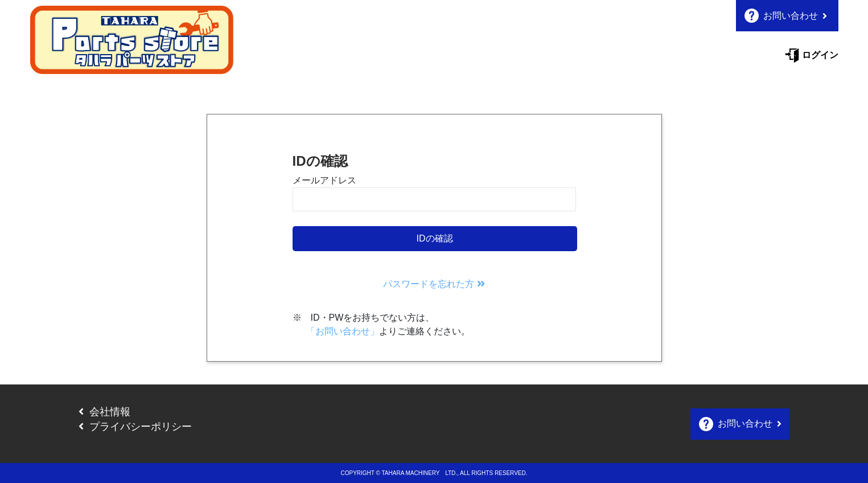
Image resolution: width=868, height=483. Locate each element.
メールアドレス (324, 180)
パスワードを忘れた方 (434, 284)
